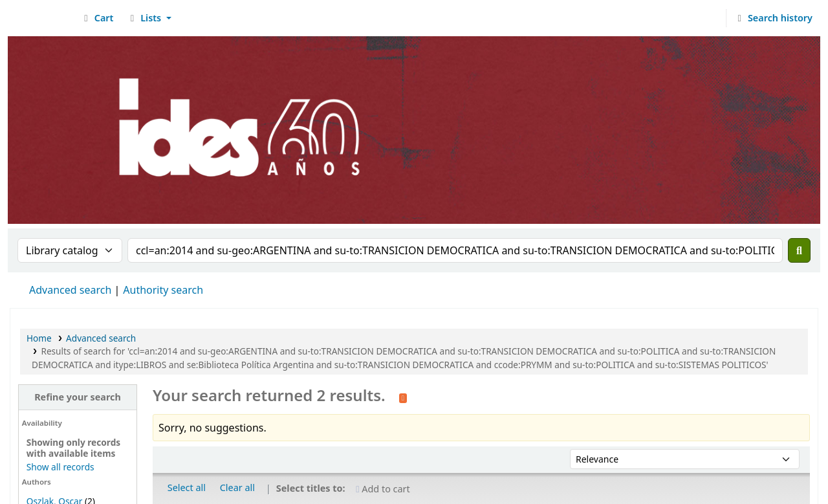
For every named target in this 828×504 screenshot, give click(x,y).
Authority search (163, 290)
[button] (97, 18)
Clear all (237, 488)
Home (39, 338)
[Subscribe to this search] (403, 397)
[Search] (799, 250)
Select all (187, 488)
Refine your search (78, 397)
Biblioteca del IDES (43, 18)
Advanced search (70, 290)
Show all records (60, 467)
